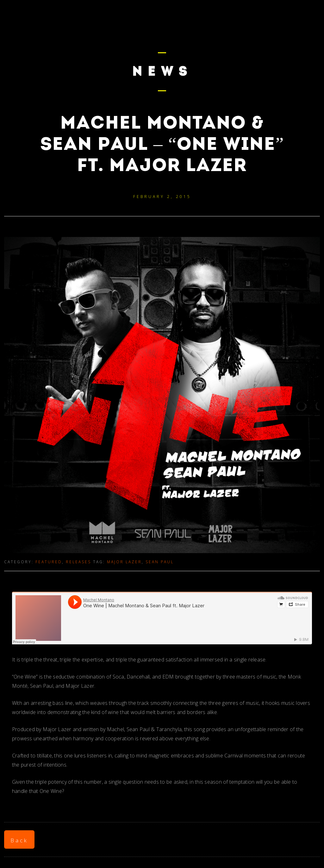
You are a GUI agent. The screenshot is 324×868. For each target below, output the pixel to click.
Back (19, 840)
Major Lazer (124, 562)
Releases (78, 562)
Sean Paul (160, 562)
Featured (49, 562)
